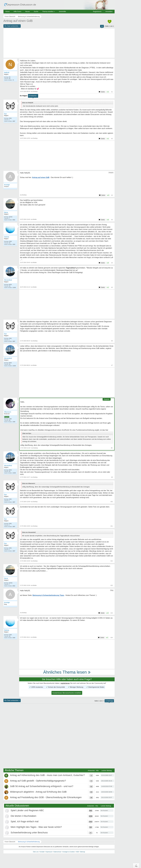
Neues (28, 11)
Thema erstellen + (49, 11)
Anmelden (109, 11)
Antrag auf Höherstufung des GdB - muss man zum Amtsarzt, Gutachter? (47, 775)
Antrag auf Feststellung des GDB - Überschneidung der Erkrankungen (46, 797)
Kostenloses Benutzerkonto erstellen (67, 693)
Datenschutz (57, 852)
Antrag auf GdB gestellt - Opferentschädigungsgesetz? (38, 781)
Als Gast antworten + (12, 26)
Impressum (49, 852)
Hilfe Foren (17, 11)
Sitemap (83, 852)
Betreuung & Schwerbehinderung (29, 842)
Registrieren (97, 11)
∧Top (136, 866)
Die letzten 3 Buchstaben (24, 816)
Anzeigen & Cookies (69, 852)
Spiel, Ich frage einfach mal (25, 821)
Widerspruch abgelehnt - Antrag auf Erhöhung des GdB (38, 792)
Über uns (36, 852)
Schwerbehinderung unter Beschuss (29, 833)
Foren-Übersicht (10, 842)
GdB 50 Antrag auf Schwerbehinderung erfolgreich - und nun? (42, 786)
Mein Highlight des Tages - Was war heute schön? (36, 827)
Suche (36, 11)
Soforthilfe (62, 11)
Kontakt (42, 852)
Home (8, 11)
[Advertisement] (59, 43)
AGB (77, 852)
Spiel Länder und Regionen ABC (27, 810)
